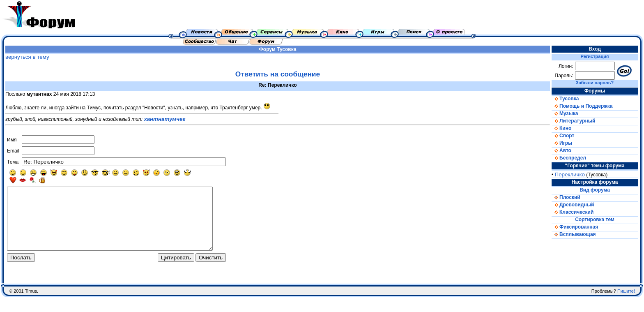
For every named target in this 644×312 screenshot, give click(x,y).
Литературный (573, 121)
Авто (561, 150)
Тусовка (286, 49)
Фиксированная (575, 227)
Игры (562, 143)
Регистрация (595, 56)
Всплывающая (574, 234)
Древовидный (573, 205)
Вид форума (595, 190)
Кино (561, 128)
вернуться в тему (27, 57)
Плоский (566, 197)
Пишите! (626, 306)
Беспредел (569, 158)
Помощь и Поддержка (582, 106)
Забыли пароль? (595, 83)
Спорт (563, 136)
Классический (573, 212)
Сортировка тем (595, 220)
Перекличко (570, 174)
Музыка (565, 113)
